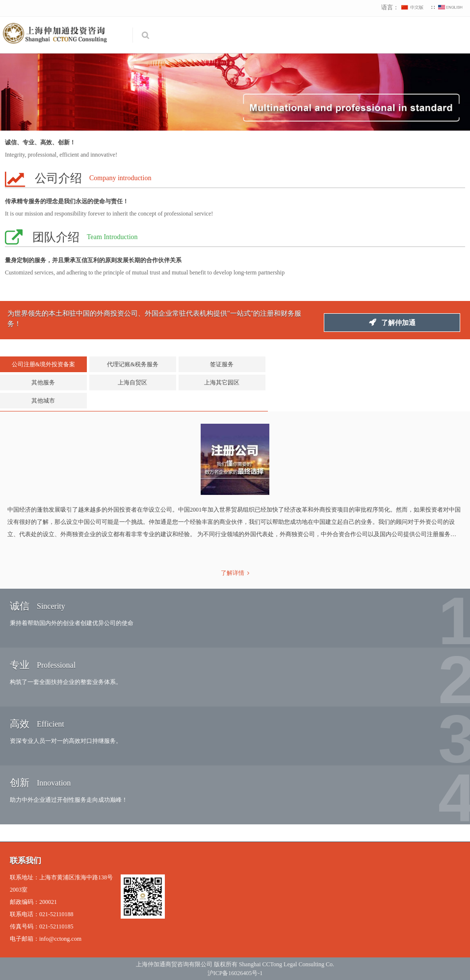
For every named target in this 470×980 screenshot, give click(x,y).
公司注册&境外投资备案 (43, 364)
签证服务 (222, 364)
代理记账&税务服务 (133, 364)
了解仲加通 (392, 322)
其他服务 (43, 382)
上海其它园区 (222, 382)
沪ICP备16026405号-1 (235, 973)
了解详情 (235, 573)
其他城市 (43, 401)
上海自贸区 (132, 382)
